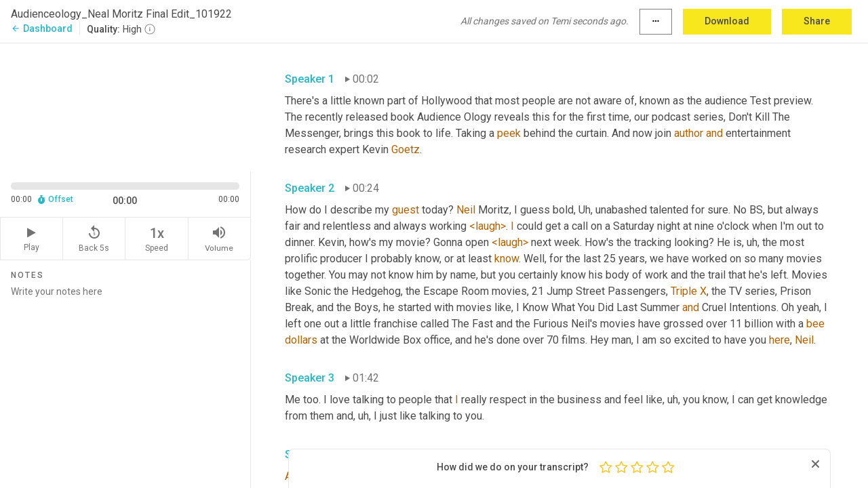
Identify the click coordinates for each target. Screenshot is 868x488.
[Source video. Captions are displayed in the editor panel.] (125, 106)
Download (727, 21)
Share (817, 21)
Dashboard (42, 28)
